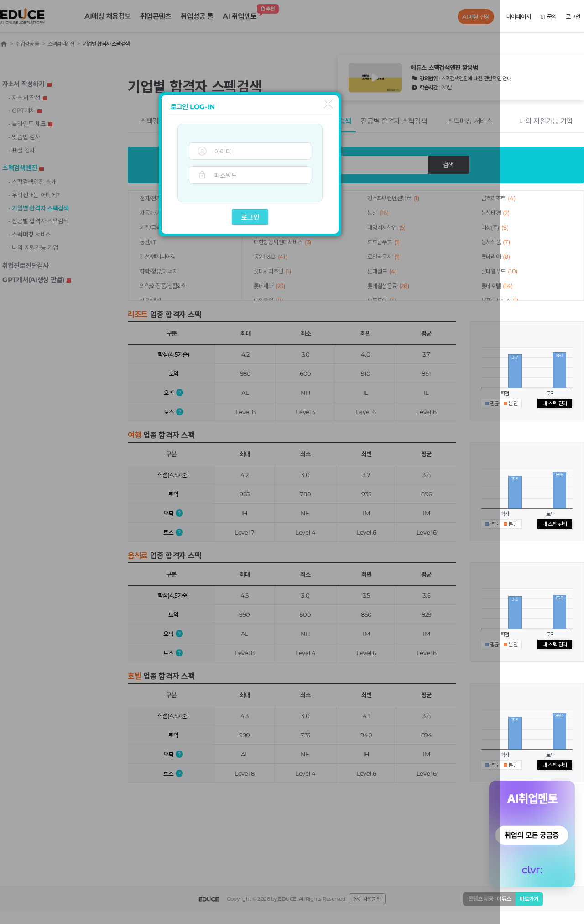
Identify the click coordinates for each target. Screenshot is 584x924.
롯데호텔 (497, 286)
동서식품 (496, 242)
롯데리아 (496, 257)
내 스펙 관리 (555, 403)
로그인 (250, 217)
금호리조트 (498, 198)
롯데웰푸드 (499, 271)
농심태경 (495, 213)
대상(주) (495, 227)
